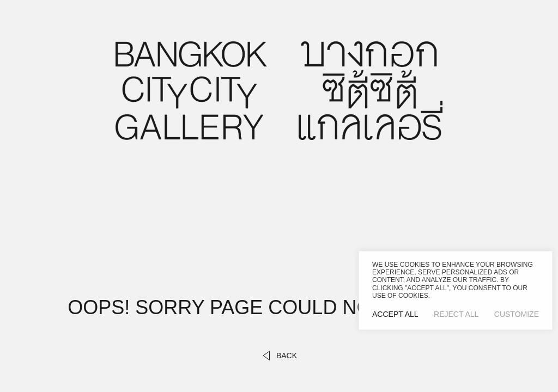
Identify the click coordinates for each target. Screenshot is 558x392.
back (279, 356)
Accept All (395, 314)
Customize (517, 314)
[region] (456, 290)
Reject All (456, 314)
